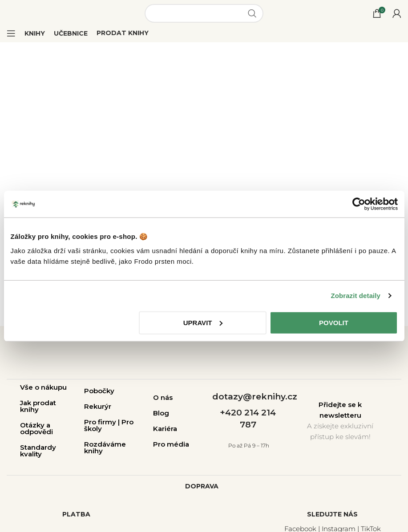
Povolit (334, 322)
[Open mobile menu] (11, 33)
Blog (161, 413)
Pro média (171, 444)
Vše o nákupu (43, 387)
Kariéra (165, 429)
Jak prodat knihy (38, 406)
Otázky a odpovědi (36, 428)
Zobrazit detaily (355, 296)
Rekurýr (98, 406)
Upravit (203, 322)
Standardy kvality (38, 451)
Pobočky (99, 391)
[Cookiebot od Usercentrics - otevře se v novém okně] (359, 204)
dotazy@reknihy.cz (255, 397)
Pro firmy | (103, 422)
